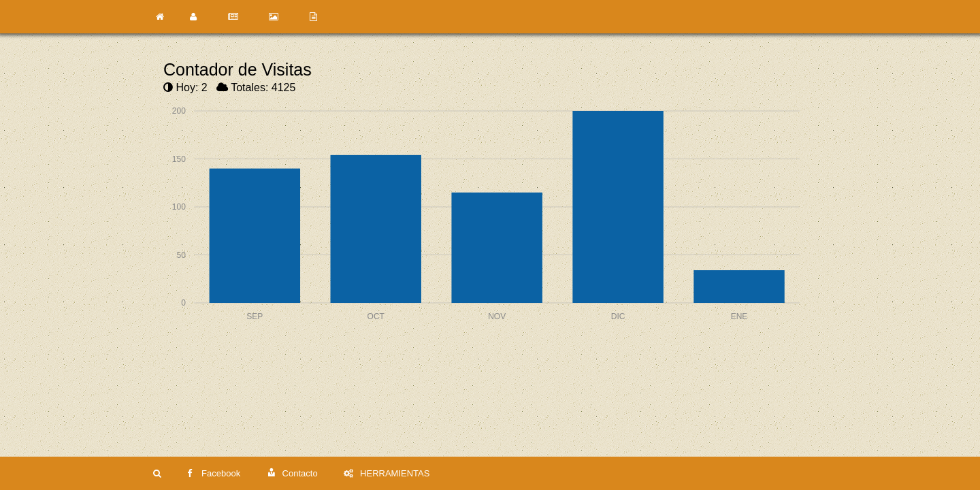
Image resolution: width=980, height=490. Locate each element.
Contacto (292, 473)
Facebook (214, 473)
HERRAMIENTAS (387, 473)
